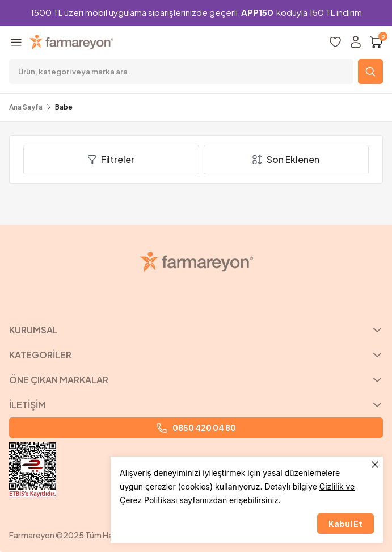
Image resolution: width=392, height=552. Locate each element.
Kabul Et (345, 524)
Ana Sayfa (26, 107)
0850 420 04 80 (196, 428)
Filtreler (111, 159)
